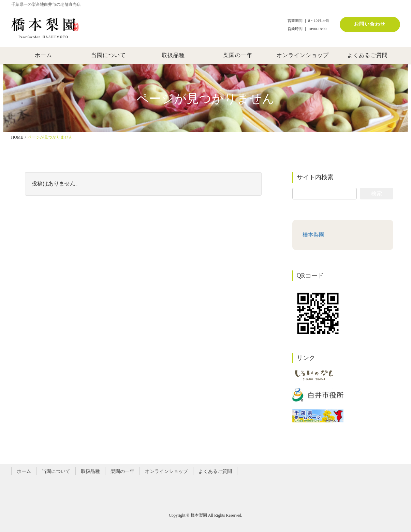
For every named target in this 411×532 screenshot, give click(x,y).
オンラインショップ (166, 471)
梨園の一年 (122, 471)
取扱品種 (90, 471)
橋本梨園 (313, 235)
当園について (56, 471)
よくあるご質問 (215, 471)
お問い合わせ (370, 24)
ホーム (24, 471)
